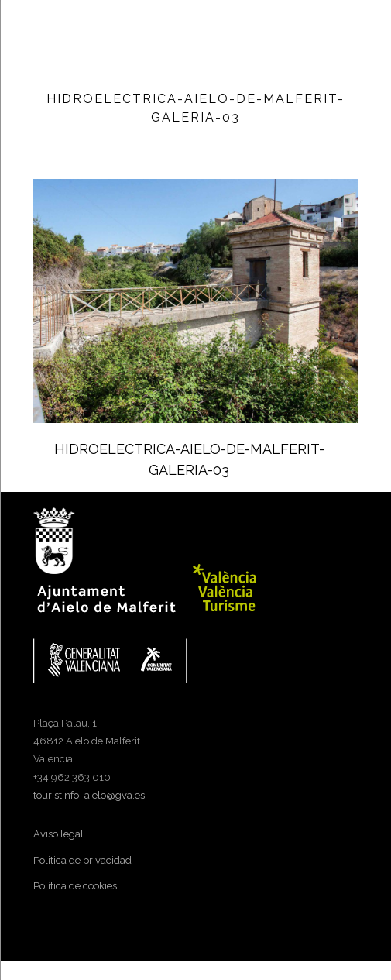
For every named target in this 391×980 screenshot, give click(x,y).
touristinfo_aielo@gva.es (89, 795)
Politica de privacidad (82, 860)
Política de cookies (75, 886)
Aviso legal (58, 834)
